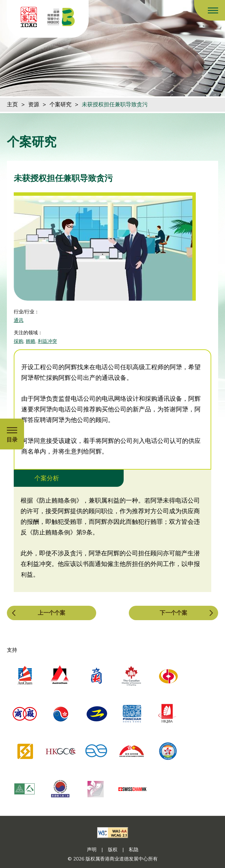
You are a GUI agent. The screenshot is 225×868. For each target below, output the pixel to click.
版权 (113, 850)
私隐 (134, 850)
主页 (12, 105)
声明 (92, 850)
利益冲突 (47, 341)
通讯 (19, 320)
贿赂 (31, 341)
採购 (19, 341)
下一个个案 (173, 613)
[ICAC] (29, 17)
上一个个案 (52, 613)
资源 (34, 105)
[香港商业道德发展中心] (61, 17)
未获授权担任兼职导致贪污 (115, 105)
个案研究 (60, 105)
